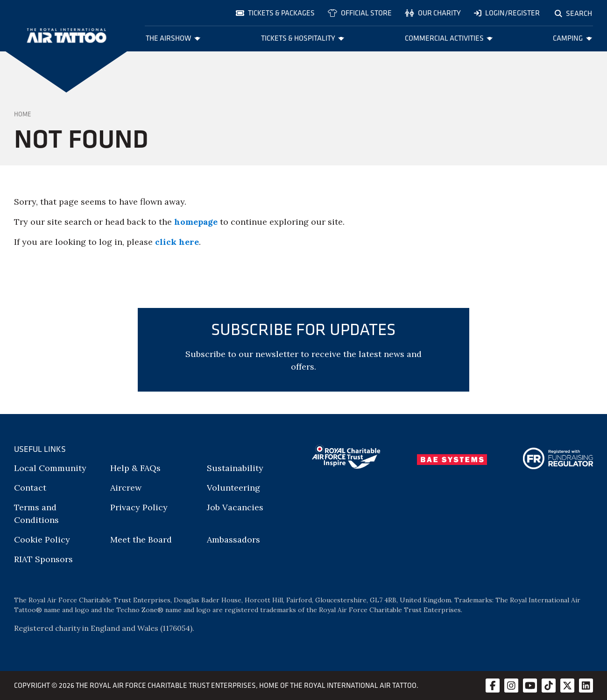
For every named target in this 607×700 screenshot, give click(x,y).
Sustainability (235, 468)
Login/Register (507, 13)
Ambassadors (233, 539)
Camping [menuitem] (572, 38)
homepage (196, 222)
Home (23, 114)
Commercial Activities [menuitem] (449, 38)
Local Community (50, 468)
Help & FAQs (135, 468)
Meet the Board (141, 539)
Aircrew (126, 488)
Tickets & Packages (275, 13)
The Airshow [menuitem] (173, 38)
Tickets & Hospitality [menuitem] (303, 38)
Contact (30, 488)
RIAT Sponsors (43, 559)
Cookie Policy (42, 539)
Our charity (433, 13)
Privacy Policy (139, 507)
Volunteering (233, 488)
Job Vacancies (235, 507)
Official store (360, 13)
